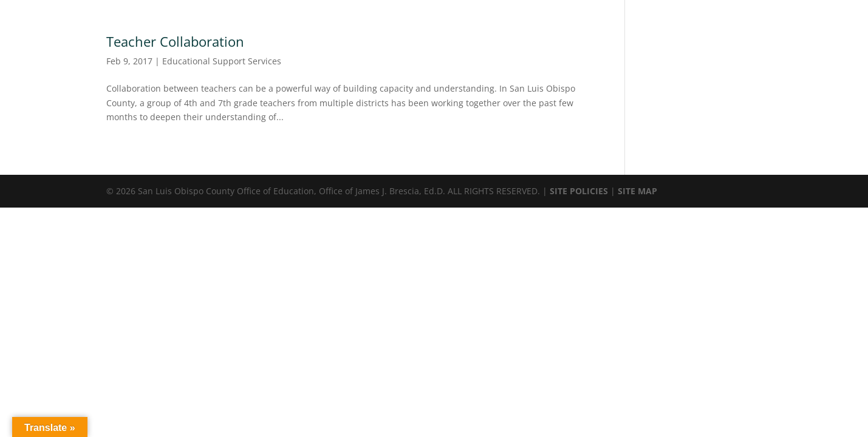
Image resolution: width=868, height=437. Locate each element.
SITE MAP (637, 191)
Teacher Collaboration (175, 41)
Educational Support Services (222, 61)
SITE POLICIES (579, 191)
